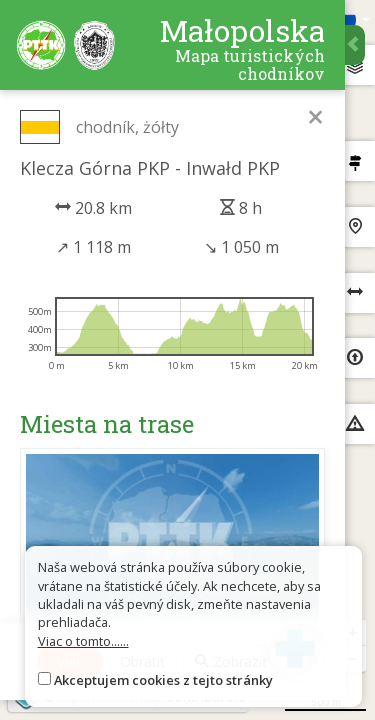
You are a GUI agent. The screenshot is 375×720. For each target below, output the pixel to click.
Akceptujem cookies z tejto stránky (163, 680)
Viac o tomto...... (83, 641)
